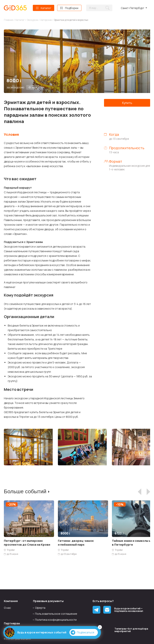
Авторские (46, 20)
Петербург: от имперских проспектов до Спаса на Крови (27, 543)
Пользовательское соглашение (56, 614)
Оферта (40, 608)
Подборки (72, 8)
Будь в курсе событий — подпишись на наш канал (129, 610)
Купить (127, 103)
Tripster (11, 550)
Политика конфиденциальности (56, 620)
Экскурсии (33, 20)
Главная (9, 20)
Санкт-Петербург (132, 8)
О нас (7, 608)
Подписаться (82, 632)
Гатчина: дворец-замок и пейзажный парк (76, 543)
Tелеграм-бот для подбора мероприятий (131, 630)
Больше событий (25, 491)
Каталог (46, 8)
